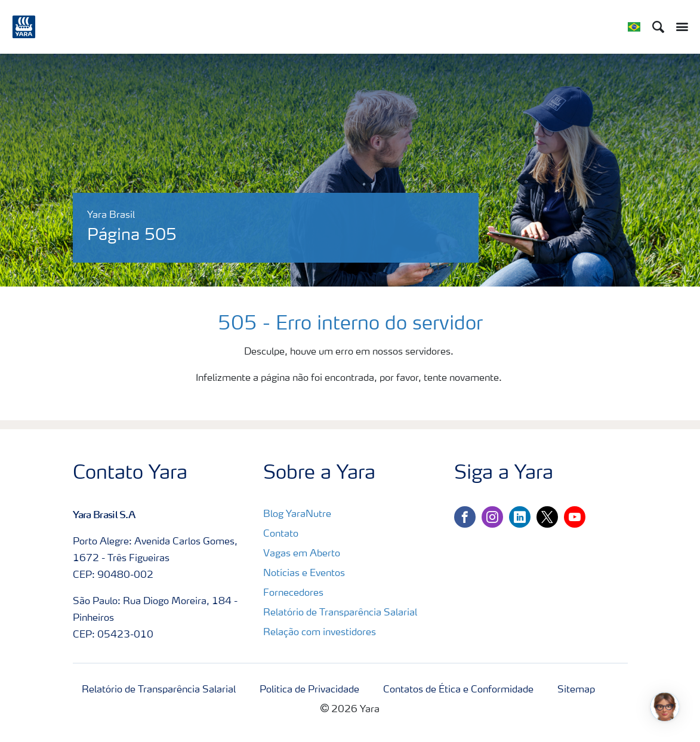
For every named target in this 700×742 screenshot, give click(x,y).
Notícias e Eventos (304, 574)
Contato (281, 534)
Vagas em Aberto (302, 554)
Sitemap (576, 690)
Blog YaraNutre (297, 515)
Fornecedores (293, 593)
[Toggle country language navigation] (634, 27)
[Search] (658, 27)
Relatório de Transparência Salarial (340, 613)
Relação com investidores (320, 633)
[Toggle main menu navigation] (679, 27)
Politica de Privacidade (309, 690)
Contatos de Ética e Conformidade (458, 690)
